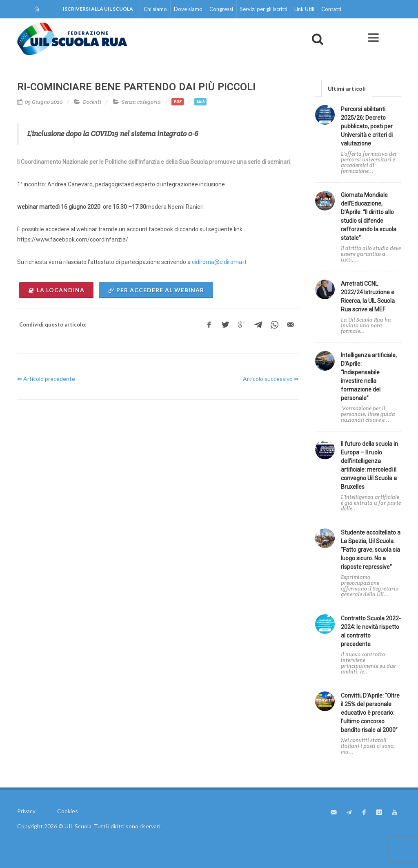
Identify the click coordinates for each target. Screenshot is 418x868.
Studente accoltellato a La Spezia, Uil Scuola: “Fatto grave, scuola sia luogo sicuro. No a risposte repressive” (371, 550)
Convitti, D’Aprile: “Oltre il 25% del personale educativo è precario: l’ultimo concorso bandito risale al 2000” (370, 713)
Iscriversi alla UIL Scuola (98, 9)
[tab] (347, 88)
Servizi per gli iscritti (264, 9)
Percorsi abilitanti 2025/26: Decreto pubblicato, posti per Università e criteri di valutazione (367, 126)
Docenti (92, 102)
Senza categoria (141, 102)
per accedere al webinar (156, 290)
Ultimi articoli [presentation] (347, 88)
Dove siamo (188, 9)
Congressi (221, 9)
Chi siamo (155, 9)
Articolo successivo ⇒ (271, 379)
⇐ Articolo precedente (46, 379)
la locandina (56, 290)
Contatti (331, 9)
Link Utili (304, 9)
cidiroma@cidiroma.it (219, 262)
